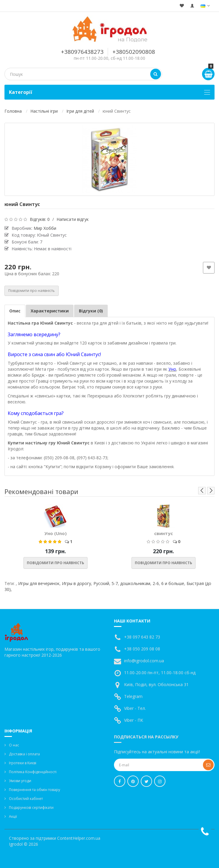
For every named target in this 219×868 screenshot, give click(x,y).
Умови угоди (20, 781)
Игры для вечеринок (39, 583)
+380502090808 (134, 52)
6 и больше (173, 583)
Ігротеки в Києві (23, 763)
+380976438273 (82, 52)
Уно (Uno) (55, 533)
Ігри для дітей (80, 111)
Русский (101, 583)
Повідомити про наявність (32, 291)
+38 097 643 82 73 (142, 637)
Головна (13, 111)
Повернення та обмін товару (35, 790)
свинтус (164, 533)
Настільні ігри (44, 111)
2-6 (156, 583)
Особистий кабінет (26, 799)
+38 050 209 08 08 (142, 649)
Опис (15, 311)
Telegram (133, 696)
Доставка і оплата (24, 754)
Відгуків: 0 (40, 219)
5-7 (115, 583)
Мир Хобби (45, 228)
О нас (14, 745)
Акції (13, 816)
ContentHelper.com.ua (79, 838)
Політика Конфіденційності (33, 772)
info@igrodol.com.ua (144, 661)
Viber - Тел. (135, 708)
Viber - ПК (134, 720)
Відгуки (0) (91, 311)
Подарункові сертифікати (31, 808)
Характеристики (50, 311)
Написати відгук (73, 219)
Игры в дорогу (76, 583)
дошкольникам (135, 583)
